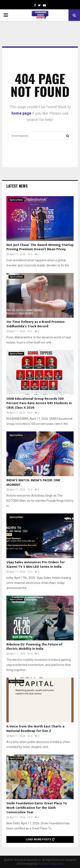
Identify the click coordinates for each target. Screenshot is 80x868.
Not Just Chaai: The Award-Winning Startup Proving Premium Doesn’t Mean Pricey (40, 247)
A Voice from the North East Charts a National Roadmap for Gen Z (35, 729)
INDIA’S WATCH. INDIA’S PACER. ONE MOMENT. (33, 483)
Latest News (17, 186)
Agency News (16, 200)
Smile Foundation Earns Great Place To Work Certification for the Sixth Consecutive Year (37, 808)
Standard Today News (51, 864)
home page (21, 113)
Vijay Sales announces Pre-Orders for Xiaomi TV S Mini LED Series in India (36, 565)
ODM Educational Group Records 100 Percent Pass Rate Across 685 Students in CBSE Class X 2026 (39, 403)
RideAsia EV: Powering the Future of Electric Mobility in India (34, 647)
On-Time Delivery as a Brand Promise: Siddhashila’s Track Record (36, 324)
